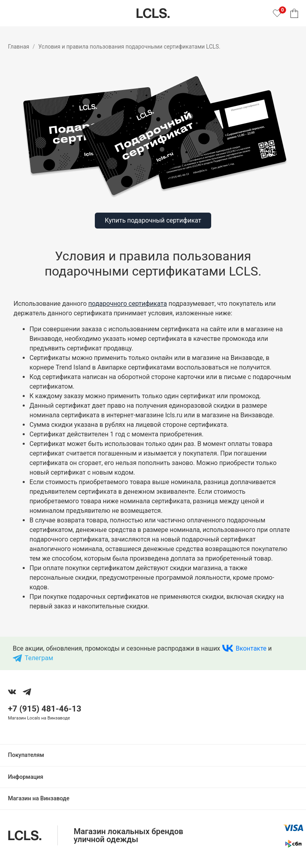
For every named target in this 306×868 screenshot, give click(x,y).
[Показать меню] (13, 13)
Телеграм (39, 658)
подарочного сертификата (128, 304)
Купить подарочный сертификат (153, 220)
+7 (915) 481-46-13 (45, 709)
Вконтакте (251, 648)
